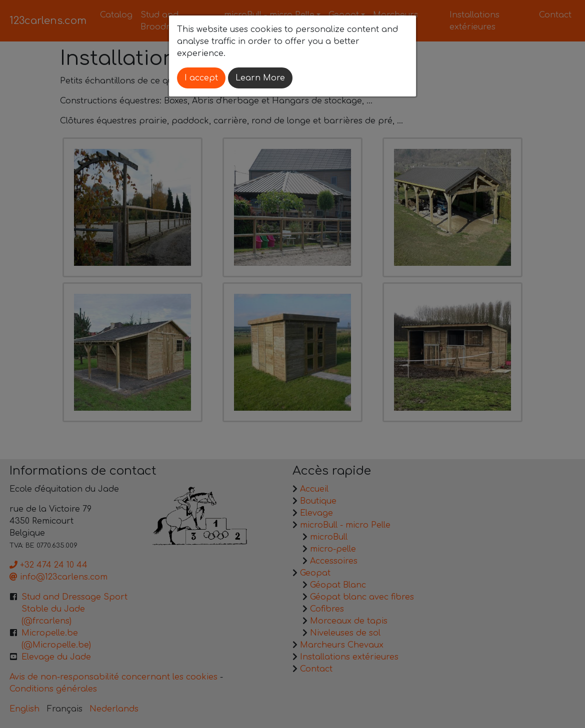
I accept (201, 78)
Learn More (260, 78)
